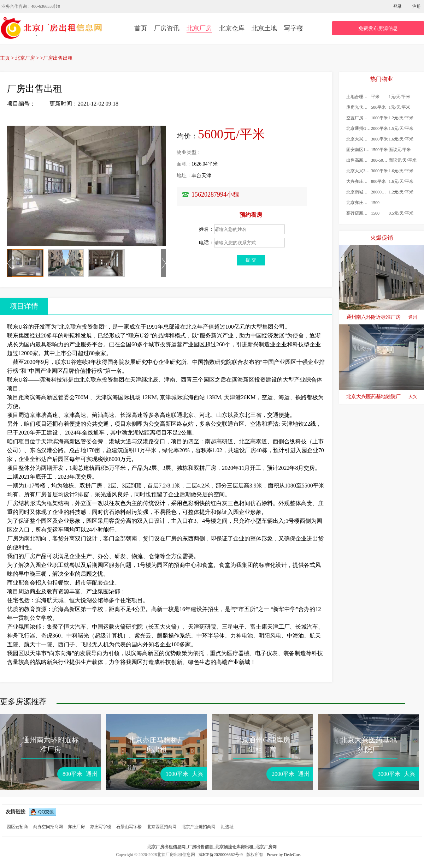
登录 (397, 6)
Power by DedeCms (284, 855)
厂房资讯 (167, 28)
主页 (5, 58)
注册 (417, 6)
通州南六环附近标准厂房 (382, 317)
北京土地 (264, 28)
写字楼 (294, 28)
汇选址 (227, 827)
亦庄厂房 (76, 827)
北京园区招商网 (162, 827)
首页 (141, 28)
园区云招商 (17, 827)
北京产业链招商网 (199, 827)
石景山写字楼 (129, 827)
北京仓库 (232, 28)
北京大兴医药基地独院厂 (382, 397)
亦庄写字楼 (101, 827)
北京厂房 (199, 28)
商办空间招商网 (48, 827)
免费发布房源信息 (378, 28)
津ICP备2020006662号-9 (221, 855)
